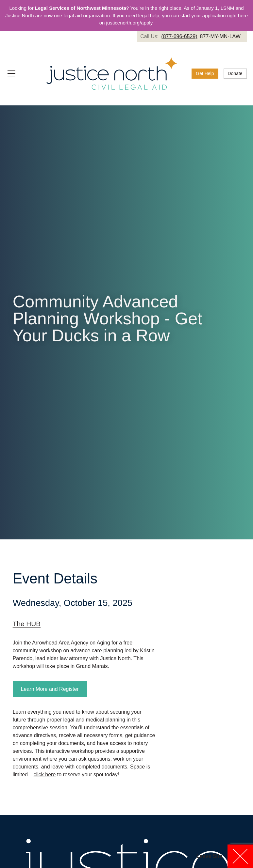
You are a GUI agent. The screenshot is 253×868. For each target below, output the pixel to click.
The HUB (27, 624)
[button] (20, 73)
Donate (235, 73)
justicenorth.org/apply (129, 23)
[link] (192, 37)
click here (45, 775)
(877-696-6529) (179, 36)
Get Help (205, 73)
